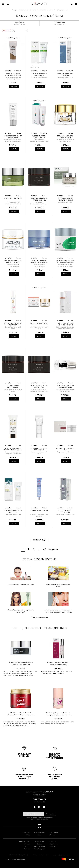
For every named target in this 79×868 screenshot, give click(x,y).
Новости (40, 835)
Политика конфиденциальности (19, 855)
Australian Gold (39, 842)
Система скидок (54, 832)
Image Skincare (54, 844)
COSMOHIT (39, 4)
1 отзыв (71, 133)
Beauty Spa (53, 842)
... (39, 549)
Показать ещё (39, 540)
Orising (27, 847)
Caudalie (39, 844)
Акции (27, 835)
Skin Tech (27, 849)
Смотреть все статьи (40, 617)
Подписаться (50, 814)
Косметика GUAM (24, 842)
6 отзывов (44, 71)
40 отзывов (17, 71)
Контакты (53, 835)
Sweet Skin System (40, 849)
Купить (14, 87)
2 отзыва (18, 320)
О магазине (26, 832)
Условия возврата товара (41, 855)
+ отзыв (18, 133)
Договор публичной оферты (61, 855)
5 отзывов (44, 133)
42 (45, 549)
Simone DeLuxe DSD (40, 847)
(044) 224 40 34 (39, 799)
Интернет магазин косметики (23, 10)
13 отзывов (70, 71)
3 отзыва (70, 258)
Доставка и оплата (40, 832)
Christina (27, 844)
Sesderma (53, 847)
